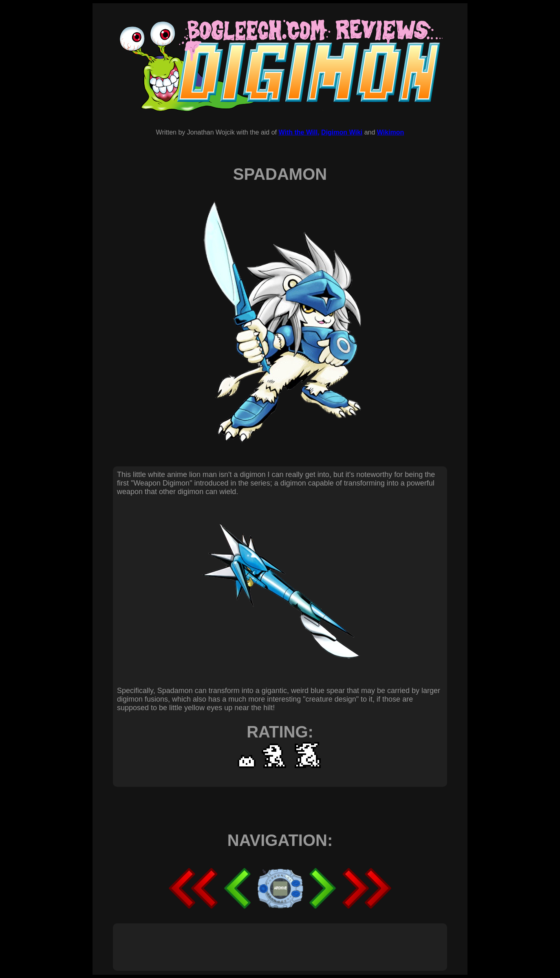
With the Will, (299, 132)
